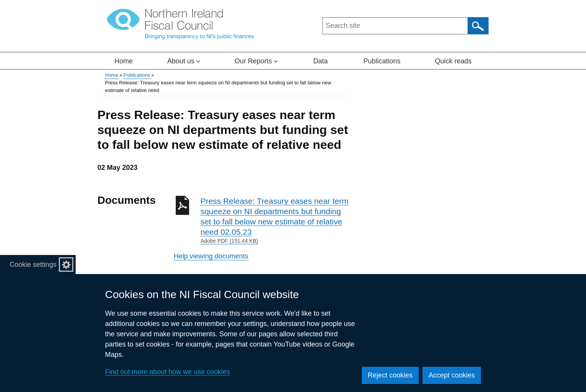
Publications (382, 61)
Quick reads (453, 61)
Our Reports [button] (256, 61)
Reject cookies (390, 375)
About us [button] (184, 61)
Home (124, 61)
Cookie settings (33, 265)
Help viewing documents (211, 256)
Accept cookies (452, 375)
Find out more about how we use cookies (168, 372)
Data (321, 61)
